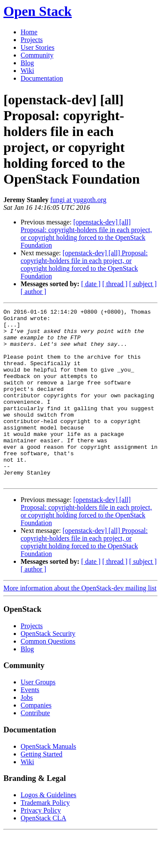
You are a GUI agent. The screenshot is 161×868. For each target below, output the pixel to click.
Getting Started (41, 789)
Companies (36, 740)
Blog (27, 63)
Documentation (42, 78)
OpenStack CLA (43, 853)
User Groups (38, 717)
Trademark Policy (45, 837)
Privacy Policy (41, 845)
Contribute (35, 748)
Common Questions (48, 676)
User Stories (38, 47)
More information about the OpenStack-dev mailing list (80, 623)
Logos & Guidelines (49, 830)
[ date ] (91, 284)
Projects (32, 40)
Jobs (27, 732)
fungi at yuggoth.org (78, 200)
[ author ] (33, 292)
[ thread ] (115, 284)
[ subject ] (143, 284)
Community (37, 55)
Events (30, 724)
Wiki (27, 71)
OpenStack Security (48, 668)
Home (29, 32)
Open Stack (38, 11)
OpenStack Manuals (48, 781)
